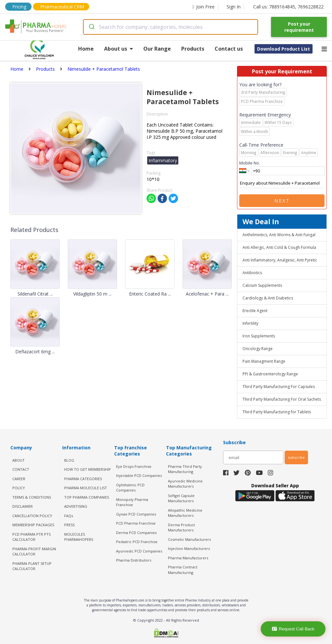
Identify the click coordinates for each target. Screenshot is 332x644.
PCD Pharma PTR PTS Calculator (31, 537)
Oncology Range (258, 349)
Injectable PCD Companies (139, 475)
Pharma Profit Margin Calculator (34, 552)
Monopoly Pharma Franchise (132, 502)
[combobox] (171, 27)
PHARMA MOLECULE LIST (86, 488)
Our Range (157, 49)
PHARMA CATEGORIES (83, 479)
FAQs (69, 516)
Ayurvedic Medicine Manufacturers (185, 484)
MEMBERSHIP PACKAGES (33, 525)
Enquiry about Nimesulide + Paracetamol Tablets (282, 183)
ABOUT (18, 460)
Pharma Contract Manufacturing (183, 570)
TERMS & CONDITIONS (32, 497)
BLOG (69, 460)
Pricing (19, 7)
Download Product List (284, 49)
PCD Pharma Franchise (136, 523)
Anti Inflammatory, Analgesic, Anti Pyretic (280, 260)
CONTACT (21, 469)
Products (193, 49)
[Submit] (91, 27)
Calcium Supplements (262, 285)
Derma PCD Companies (136, 533)
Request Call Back (293, 629)
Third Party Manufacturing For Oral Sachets (282, 399)
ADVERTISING (76, 506)
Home (86, 49)
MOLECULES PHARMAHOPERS (79, 537)
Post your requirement (299, 27)
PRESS (69, 525)
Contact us (229, 49)
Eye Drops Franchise (134, 466)
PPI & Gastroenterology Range (270, 374)
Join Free (204, 7)
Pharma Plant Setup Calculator (32, 566)
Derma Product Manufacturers (181, 528)
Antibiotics (252, 273)
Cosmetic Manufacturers (189, 539)
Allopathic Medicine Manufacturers (185, 513)
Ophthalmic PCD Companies (130, 488)
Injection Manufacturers (189, 548)
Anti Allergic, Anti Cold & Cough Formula (279, 247)
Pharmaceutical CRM (62, 7)
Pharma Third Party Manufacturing (185, 469)
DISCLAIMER (23, 506)
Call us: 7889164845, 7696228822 (288, 7)
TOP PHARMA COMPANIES (87, 497)
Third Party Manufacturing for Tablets (277, 412)
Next (282, 201)
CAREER (19, 479)
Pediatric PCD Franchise (137, 542)
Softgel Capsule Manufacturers (181, 498)
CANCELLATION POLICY (32, 516)
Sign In (234, 7)
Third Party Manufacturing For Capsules (279, 387)
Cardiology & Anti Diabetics (268, 298)
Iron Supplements (259, 336)
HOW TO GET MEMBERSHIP (88, 469)
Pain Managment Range (264, 361)
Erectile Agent (255, 311)
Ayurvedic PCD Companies (139, 551)
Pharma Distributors (134, 560)
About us (119, 49)
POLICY (19, 488)
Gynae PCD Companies (136, 514)
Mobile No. (250, 163)
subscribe (296, 457)
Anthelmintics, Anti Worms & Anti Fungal (279, 235)
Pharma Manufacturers (188, 558)
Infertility (250, 323)
